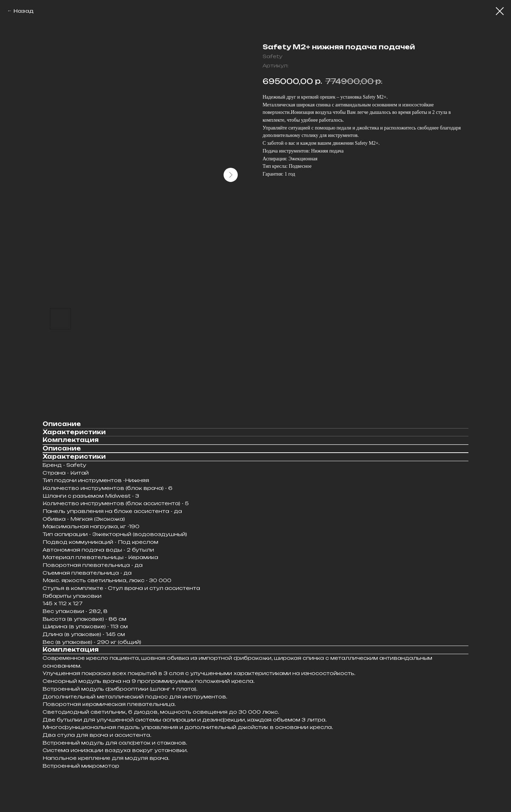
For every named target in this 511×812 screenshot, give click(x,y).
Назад (24, 11)
